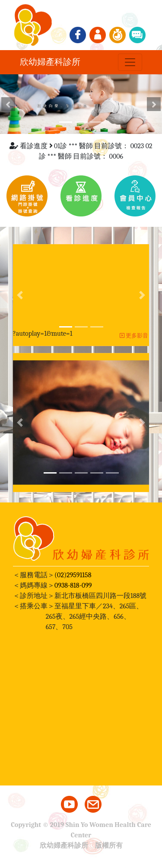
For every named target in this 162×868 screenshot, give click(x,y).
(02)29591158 (73, 575)
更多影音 (134, 335)
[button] (8, 104)
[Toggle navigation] (130, 62)
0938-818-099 (73, 585)
